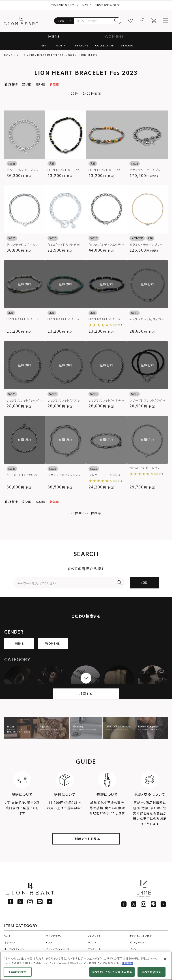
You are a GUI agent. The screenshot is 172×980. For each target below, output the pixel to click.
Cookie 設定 (18, 972)
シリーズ (21, 55)
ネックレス (10, 942)
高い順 (41, 84)
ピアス (49, 942)
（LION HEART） (88, 55)
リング (8, 936)
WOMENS (114, 36)
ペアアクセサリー (55, 936)
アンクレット (94, 949)
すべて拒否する (152, 972)
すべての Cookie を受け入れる (112, 972)
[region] (86, 966)
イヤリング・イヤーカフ (58, 949)
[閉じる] (165, 959)
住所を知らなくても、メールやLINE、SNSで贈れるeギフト (86, 5)
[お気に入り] (130, 21)
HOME (8, 55)
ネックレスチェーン (14, 949)
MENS (54, 36)
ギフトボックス (137, 942)
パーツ (133, 949)
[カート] (154, 21)
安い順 (27, 84)
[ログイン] (142, 21)
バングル (92, 942)
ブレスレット (94, 936)
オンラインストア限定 (141, 936)
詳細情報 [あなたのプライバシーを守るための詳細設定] (127, 963)
